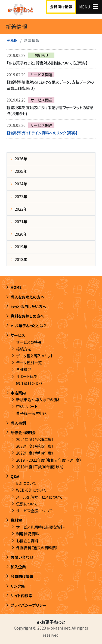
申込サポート (27, 406)
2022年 (21, 209)
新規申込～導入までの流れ (38, 400)
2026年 (21, 159)
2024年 (21, 184)
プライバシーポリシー (29, 605)
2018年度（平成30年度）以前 (40, 467)
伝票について (27, 504)
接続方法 (24, 349)
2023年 (21, 197)
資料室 (16, 520)
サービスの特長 (29, 342)
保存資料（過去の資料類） (37, 548)
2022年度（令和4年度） (35, 453)
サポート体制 (27, 376)
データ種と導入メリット (35, 356)
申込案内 (18, 393)
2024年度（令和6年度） (35, 439)
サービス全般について (34, 511)
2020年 (21, 234)
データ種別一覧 (29, 363)
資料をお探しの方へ (27, 316)
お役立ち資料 (27, 541)
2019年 (21, 247)
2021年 (21, 222)
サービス (18, 335)
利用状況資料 (27, 534)
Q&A (15, 476)
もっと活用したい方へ (28, 306)
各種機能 (24, 369)
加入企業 (18, 567)
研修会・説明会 (23, 433)
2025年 (21, 171)
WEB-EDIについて (31, 490)
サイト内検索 (21, 596)
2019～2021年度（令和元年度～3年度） (49, 460)
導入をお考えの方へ (27, 297)
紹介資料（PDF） (29, 383)
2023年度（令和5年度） (35, 446)
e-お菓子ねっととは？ (28, 326)
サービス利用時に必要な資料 (40, 527)
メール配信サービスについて (39, 497)
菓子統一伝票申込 (31, 413)
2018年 (21, 259)
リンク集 (18, 586)
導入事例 (18, 423)
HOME (12, 40)
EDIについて (26, 483)
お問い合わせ (22, 557)
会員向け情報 (61, 7)
